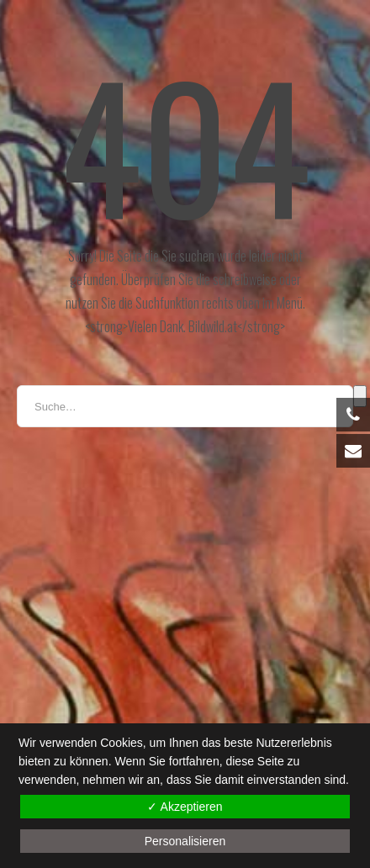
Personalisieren (185, 841)
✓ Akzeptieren (185, 807)
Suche (360, 396)
